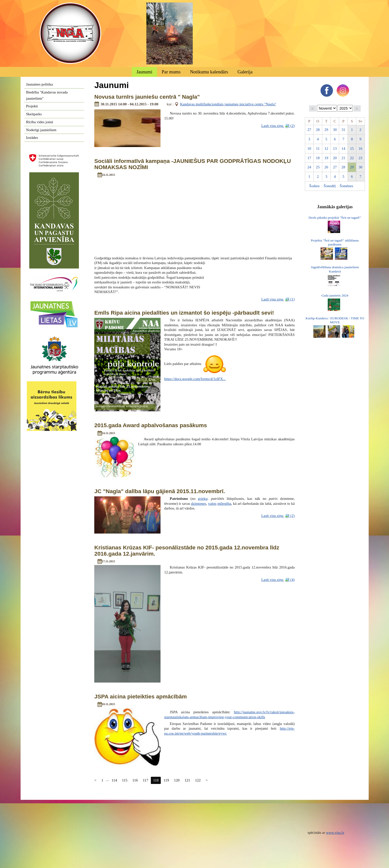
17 (309, 158)
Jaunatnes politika (39, 84)
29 (326, 130)
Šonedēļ (330, 186)
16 (360, 149)
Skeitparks (34, 114)
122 (198, 780)
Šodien (314, 186)
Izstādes (32, 138)
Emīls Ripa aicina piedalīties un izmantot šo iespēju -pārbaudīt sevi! (184, 313)
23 (360, 158)
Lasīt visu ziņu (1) (278, 299)
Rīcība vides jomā (39, 122)
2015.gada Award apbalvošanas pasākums (151, 425)
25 (318, 167)
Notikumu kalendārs (209, 72)
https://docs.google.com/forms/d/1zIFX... (195, 379)
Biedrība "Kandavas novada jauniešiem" (47, 95)
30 (335, 130)
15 (352, 149)
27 (309, 130)
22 (352, 158)
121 (187, 780)
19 (326, 158)
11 (318, 149)
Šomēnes (346, 186)
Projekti (32, 106)
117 (145, 780)
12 (326, 149)
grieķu (203, 499)
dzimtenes (199, 504)
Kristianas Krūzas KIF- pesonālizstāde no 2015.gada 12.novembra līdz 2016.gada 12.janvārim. (187, 551)
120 (177, 780)
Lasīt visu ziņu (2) (278, 126)
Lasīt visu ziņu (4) (278, 580)
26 (326, 167)
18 (318, 158)
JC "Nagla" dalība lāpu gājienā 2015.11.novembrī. (160, 491)
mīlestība (224, 504)
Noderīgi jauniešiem (41, 130)
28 (318, 130)
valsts (212, 504)
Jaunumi (144, 72)
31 (343, 130)
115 (125, 780)
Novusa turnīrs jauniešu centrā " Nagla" (147, 97)
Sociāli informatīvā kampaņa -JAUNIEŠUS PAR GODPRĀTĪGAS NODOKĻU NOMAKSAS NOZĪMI (193, 164)
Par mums (171, 72)
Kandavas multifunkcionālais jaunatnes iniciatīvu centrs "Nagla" (228, 104)
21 (343, 158)
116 (135, 780)
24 (309, 167)
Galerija (245, 72)
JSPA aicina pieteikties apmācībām (141, 697)
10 (309, 149)
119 (166, 780)
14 (343, 149)
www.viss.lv (335, 833)
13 (335, 149)
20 (335, 158)
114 (114, 780)
